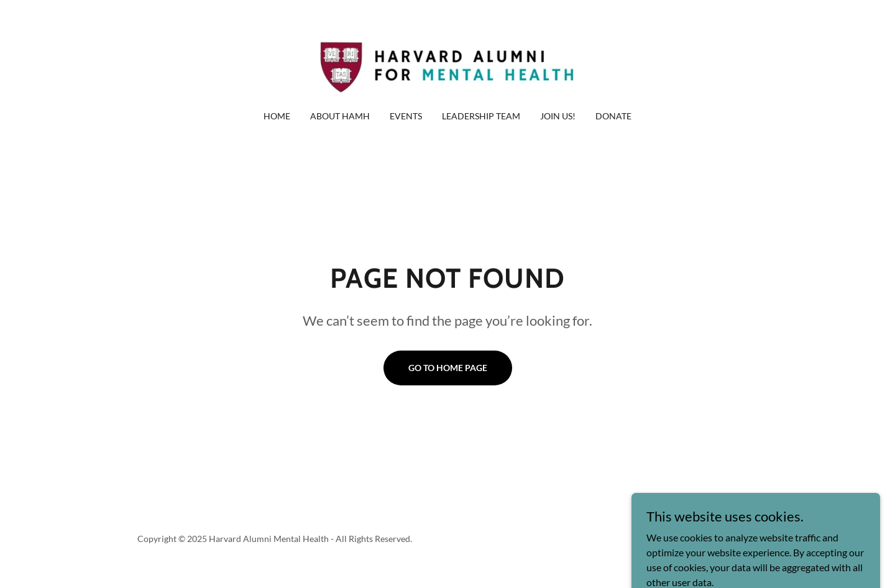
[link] (447, 63)
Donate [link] (613, 116)
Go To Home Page (448, 368)
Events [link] (406, 116)
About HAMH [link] (340, 116)
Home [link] (277, 116)
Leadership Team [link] (481, 116)
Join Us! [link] (558, 116)
